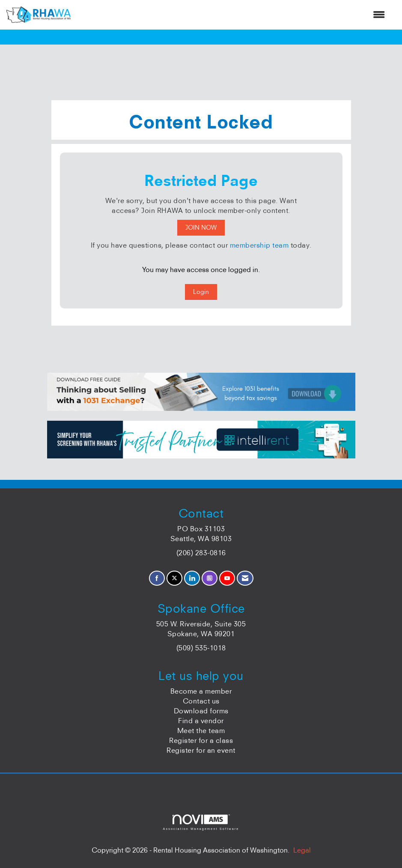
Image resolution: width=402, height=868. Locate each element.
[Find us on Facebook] (157, 578)
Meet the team (201, 730)
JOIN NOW (201, 227)
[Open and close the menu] (232, 15)
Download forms (201, 711)
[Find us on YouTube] (227, 578)
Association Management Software (201, 822)
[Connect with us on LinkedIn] (192, 578)
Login (201, 292)
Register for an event (201, 750)
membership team (259, 245)
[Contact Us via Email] (245, 578)
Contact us (201, 701)
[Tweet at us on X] (174, 578)
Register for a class (201, 740)
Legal (302, 850)
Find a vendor (201, 721)
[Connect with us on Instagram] (210, 578)
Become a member (201, 691)
